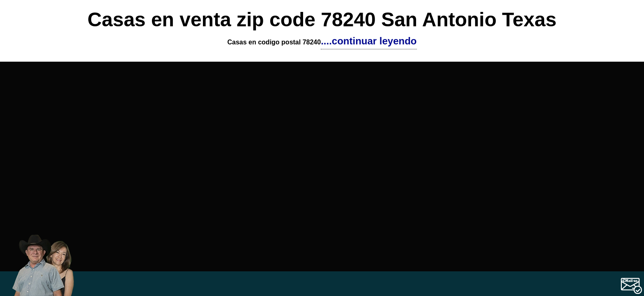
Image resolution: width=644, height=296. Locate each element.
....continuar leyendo (369, 41)
